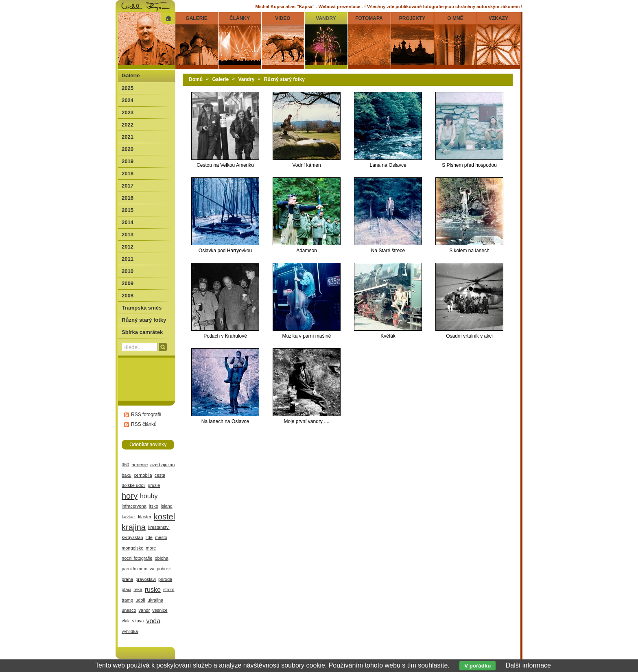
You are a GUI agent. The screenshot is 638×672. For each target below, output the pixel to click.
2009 (128, 283)
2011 (128, 259)
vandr (144, 610)
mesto (161, 537)
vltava (138, 621)
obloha (161, 558)
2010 (128, 271)
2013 (128, 235)
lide (149, 537)
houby (149, 496)
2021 (128, 137)
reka (138, 589)
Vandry (246, 79)
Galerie (220, 79)
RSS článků (144, 424)
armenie (140, 465)
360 (125, 465)
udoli (140, 600)
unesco (129, 610)
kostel (164, 517)
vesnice (160, 610)
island (167, 506)
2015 (128, 210)
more (151, 548)
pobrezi (164, 569)
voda (153, 621)
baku (127, 475)
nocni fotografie (137, 558)
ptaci (126, 589)
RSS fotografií (146, 415)
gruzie (154, 485)
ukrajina (156, 600)
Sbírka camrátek (142, 332)
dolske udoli (133, 485)
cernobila (143, 475)
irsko (154, 506)
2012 (128, 247)
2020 (128, 149)
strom (169, 589)
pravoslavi (146, 579)
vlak (126, 621)
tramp (127, 600)
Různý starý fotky (284, 79)
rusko (153, 590)
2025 (128, 88)
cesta (160, 475)
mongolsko (132, 548)
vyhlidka (130, 631)
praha (127, 579)
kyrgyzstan (132, 537)
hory (130, 496)
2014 (128, 222)
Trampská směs (142, 308)
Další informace (528, 665)
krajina (134, 527)
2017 (128, 186)
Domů (196, 79)
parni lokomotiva (138, 569)
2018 (128, 173)
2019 (128, 161)
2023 (128, 112)
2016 (128, 198)
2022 (128, 125)
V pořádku (477, 666)
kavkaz (129, 517)
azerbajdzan (162, 465)
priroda (165, 579)
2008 (128, 296)
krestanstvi (159, 527)
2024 (128, 100)
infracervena (134, 506)
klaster (145, 517)
